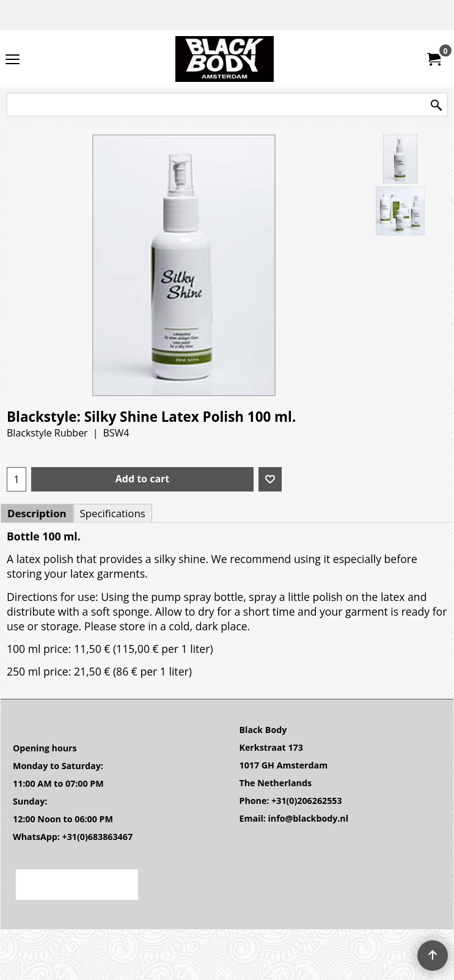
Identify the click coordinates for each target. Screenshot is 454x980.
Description (37, 513)
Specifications (113, 513)
